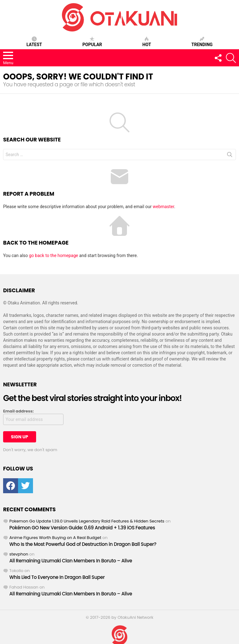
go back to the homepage (54, 255)
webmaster (164, 207)
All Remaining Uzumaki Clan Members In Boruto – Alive (71, 561)
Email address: (18, 411)
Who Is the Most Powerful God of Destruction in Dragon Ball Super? (83, 544)
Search (230, 156)
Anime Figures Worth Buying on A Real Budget (55, 538)
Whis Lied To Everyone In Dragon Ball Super (57, 577)
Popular (92, 42)
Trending (202, 42)
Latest (34, 42)
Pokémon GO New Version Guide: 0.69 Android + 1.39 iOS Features (82, 528)
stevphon (19, 554)
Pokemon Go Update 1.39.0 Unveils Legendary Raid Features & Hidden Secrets (87, 521)
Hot (147, 42)
